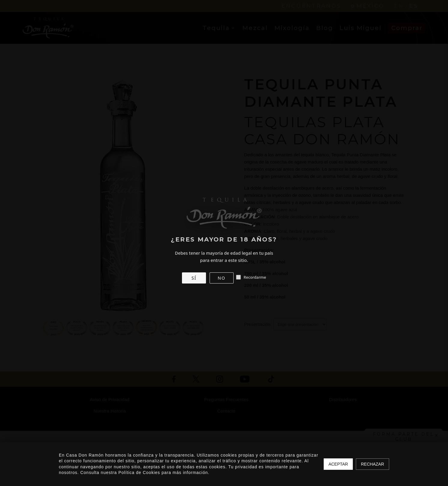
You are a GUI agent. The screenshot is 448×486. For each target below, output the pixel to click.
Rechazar (372, 464)
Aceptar (338, 464)
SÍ (194, 278)
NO (222, 278)
